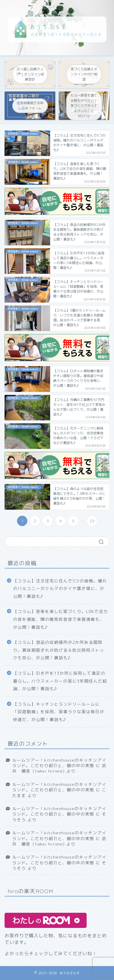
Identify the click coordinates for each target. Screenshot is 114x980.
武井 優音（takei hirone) (59, 768)
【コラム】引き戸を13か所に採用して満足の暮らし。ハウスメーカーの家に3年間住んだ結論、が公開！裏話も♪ (60, 681)
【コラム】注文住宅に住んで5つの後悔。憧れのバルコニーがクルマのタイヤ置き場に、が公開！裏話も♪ (60, 588)
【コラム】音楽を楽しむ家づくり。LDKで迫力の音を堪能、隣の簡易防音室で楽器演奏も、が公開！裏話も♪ (60, 619)
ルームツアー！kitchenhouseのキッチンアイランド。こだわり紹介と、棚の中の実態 (59, 763)
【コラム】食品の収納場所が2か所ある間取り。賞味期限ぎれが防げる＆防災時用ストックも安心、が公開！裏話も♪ (59, 650)
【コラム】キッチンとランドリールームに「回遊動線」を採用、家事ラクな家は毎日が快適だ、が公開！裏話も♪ (59, 712)
